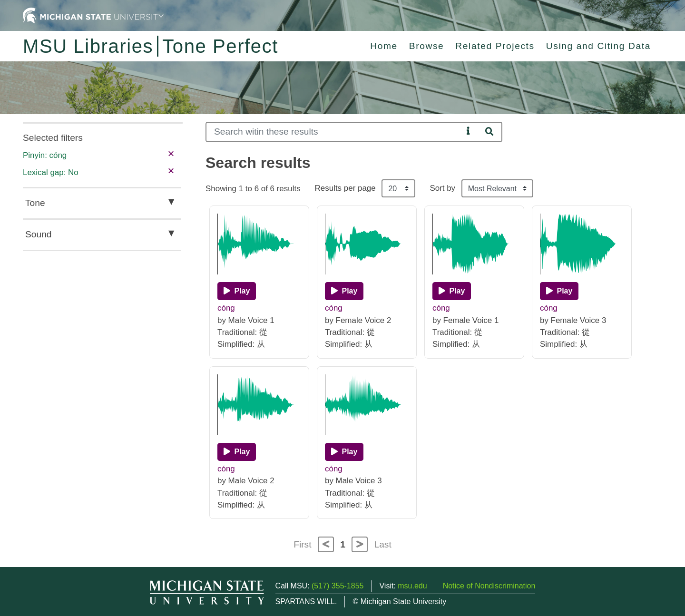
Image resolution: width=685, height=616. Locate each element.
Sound (38, 234)
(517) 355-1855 (338, 586)
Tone (35, 203)
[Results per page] (398, 188)
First (302, 544)
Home (384, 46)
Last (383, 544)
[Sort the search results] (497, 188)
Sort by (442, 188)
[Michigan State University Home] (93, 15)
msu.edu (412, 586)
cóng (226, 308)
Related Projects (495, 46)
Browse (427, 46)
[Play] (237, 291)
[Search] (334, 132)
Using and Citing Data (598, 46)
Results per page (345, 188)
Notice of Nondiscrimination (489, 586)
